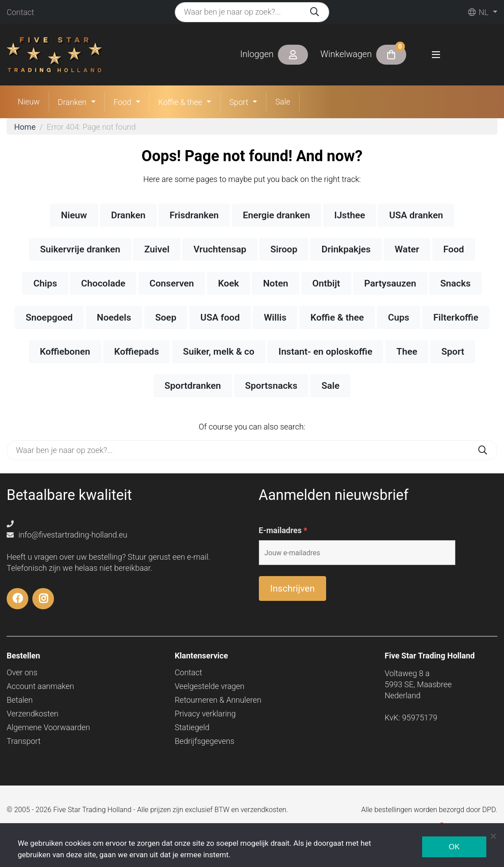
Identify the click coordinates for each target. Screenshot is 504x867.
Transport (24, 741)
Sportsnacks (271, 386)
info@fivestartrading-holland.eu (67, 535)
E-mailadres (283, 530)
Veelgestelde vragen (210, 686)
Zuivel (157, 249)
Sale (283, 102)
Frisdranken (194, 215)
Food (123, 102)
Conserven (172, 283)
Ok (454, 847)
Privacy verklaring (205, 714)
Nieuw (29, 102)
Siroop (284, 249)
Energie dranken (277, 215)
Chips (45, 283)
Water (407, 249)
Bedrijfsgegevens (205, 741)
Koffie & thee (181, 102)
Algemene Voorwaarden (48, 727)
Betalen (20, 700)
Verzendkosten (33, 714)
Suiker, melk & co (219, 352)
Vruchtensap (220, 249)
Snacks (456, 283)
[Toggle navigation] (436, 55)
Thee (407, 352)
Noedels (114, 317)
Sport (239, 102)
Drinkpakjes (346, 249)
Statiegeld (192, 727)
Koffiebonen (65, 352)
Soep (166, 317)
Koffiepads (137, 352)
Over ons (22, 672)
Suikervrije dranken (80, 249)
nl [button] (478, 12)
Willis (275, 317)
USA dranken (416, 215)
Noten (275, 283)
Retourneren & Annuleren (218, 700)
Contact (20, 12)
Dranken (72, 102)
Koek (229, 283)
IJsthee (350, 215)
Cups (399, 317)
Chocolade (103, 283)
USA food (220, 317)
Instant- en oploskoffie (325, 352)
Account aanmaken (40, 686)
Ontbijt (326, 283)
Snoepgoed (49, 317)
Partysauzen (390, 283)
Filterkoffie (456, 317)
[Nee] (493, 836)
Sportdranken (193, 386)
